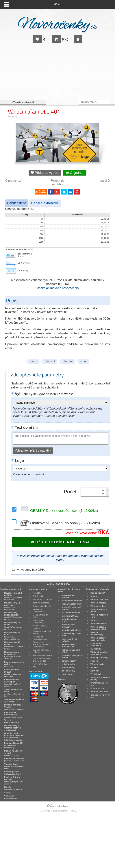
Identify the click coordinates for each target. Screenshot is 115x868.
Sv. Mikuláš (96, 649)
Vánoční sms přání (100, 692)
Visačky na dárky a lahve (14, 693)
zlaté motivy (68, 674)
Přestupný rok (97, 688)
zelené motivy (68, 671)
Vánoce (94, 620)
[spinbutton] (94, 492)
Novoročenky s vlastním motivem (13, 728)
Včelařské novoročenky (11, 797)
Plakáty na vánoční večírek (13, 753)
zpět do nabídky (57, 183)
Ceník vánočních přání (41, 616)
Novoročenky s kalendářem (13, 655)
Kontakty (37, 593)
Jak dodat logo (40, 596)
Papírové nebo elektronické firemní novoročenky (42, 644)
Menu (58, 4)
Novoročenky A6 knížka (14, 646)
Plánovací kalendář (13, 745)
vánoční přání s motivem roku (69, 646)
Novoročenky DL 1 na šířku (13, 596)
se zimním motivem (71, 613)
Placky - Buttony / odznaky (14, 780)
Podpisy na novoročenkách (40, 638)
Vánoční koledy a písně (99, 610)
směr (84, 361)
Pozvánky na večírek (14, 760)
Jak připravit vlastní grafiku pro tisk (42, 660)
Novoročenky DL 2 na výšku (13, 606)
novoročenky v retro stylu (72, 635)
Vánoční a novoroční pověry (100, 678)
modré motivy (68, 667)
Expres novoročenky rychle (14, 664)
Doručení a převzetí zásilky (42, 632)
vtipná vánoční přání (72, 604)
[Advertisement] (57, 73)
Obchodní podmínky (42, 606)
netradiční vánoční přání (71, 651)
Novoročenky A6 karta (12, 636)
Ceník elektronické (45, 203)
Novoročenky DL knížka (13, 626)
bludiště (50, 361)
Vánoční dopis (14, 766)
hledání (68, 361)
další (105, 181)
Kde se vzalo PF (98, 593)
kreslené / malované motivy (71, 608)
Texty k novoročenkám (11, 721)
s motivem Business (72, 630)
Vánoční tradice (98, 606)
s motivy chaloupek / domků (72, 656)
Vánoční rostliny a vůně (99, 616)
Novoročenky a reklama (40, 627)
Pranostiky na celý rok (99, 684)
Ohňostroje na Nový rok (100, 696)
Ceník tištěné (17, 203)
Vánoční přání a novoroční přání (98, 628)
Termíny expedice (41, 603)
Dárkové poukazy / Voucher (14, 707)
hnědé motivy (68, 664)
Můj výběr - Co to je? (42, 599)
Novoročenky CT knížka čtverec (13, 616)
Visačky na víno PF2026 (12, 673)
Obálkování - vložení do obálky (60, 523)
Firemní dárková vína (43, 655)
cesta (34, 361)
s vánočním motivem (72, 601)
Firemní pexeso (12, 773)
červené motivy (69, 661)
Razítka (13, 788)
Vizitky (7, 792)
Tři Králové (96, 674)
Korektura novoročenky (39, 610)
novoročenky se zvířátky (69, 640)
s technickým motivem (68, 626)
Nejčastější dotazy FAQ (41, 665)
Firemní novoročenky (97, 633)
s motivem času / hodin (70, 620)
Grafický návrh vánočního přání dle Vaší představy (14, 737)
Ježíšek (94, 661)
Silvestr (94, 667)
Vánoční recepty (98, 603)
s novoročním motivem (68, 596)
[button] (107, 490)
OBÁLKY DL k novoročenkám (59, 511)
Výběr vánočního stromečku (99, 653)
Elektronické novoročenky (13, 715)
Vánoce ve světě (98, 624)
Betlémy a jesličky (99, 658)
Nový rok (95, 671)
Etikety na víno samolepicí (12, 683)
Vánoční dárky (97, 664)
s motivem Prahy (70, 616)
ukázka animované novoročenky (57, 288)
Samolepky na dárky (14, 700)
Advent (94, 596)
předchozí (13, 181)
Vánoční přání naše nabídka (42, 651)
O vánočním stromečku (96, 644)
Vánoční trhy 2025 (99, 599)
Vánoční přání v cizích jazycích (98, 639)
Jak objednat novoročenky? (39, 621)
